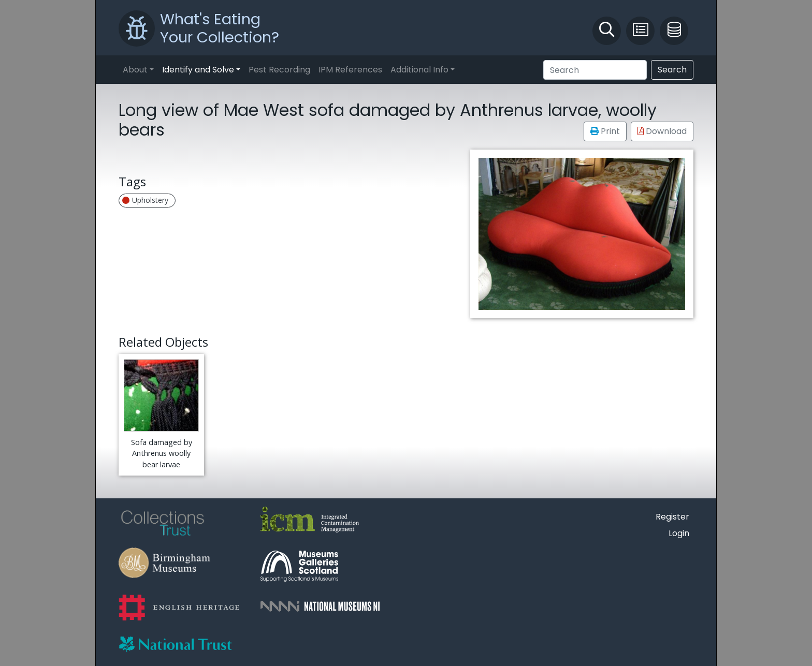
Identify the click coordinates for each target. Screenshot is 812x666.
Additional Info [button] (419, 70)
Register (672, 517)
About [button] (135, 70)
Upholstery (145, 200)
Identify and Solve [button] (198, 70)
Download (662, 131)
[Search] (595, 70)
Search (672, 70)
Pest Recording (279, 70)
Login (679, 533)
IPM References (350, 70)
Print (605, 131)
